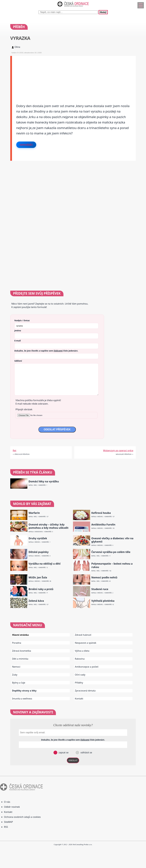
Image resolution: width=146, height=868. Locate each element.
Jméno (18, 330)
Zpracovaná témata (85, 691)
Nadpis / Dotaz (22, 320)
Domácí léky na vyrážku (44, 481)
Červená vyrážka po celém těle (111, 552)
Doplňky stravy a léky (24, 691)
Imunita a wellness (22, 699)
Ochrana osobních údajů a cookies (22, 817)
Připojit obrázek (24, 409)
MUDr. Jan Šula (38, 577)
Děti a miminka (20, 659)
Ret (14, 451)
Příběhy (79, 683)
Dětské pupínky (38, 552)
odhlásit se (86, 752)
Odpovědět (26, 145)
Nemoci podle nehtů (104, 577)
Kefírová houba (101, 513)
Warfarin (34, 513)
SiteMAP (8, 822)
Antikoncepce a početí (87, 667)
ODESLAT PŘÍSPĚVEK (57, 429)
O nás (7, 802)
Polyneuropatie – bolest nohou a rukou (112, 565)
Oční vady (80, 675)
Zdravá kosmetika (22, 651)
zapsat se (63, 752)
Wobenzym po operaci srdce (118, 451)
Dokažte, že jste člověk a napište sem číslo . (46, 351)
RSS (6, 827)
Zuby (15, 675)
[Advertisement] (74, 76)
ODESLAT (73, 760)
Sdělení (18, 361)
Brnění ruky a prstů (41, 589)
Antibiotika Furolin (103, 525)
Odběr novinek (12, 807)
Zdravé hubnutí (83, 635)
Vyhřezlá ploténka (103, 601)
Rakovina (80, 659)
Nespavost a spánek (86, 643)
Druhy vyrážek (38, 538)
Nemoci (16, 667)
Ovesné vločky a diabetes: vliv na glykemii (112, 540)
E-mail (18, 341)
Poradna (17, 643)
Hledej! (103, 12)
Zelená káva (36, 601)
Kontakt (79, 699)
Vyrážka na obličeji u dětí (44, 564)
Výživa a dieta (82, 651)
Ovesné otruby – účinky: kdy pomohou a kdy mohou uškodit (48, 526)
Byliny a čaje (19, 683)
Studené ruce (100, 589)
